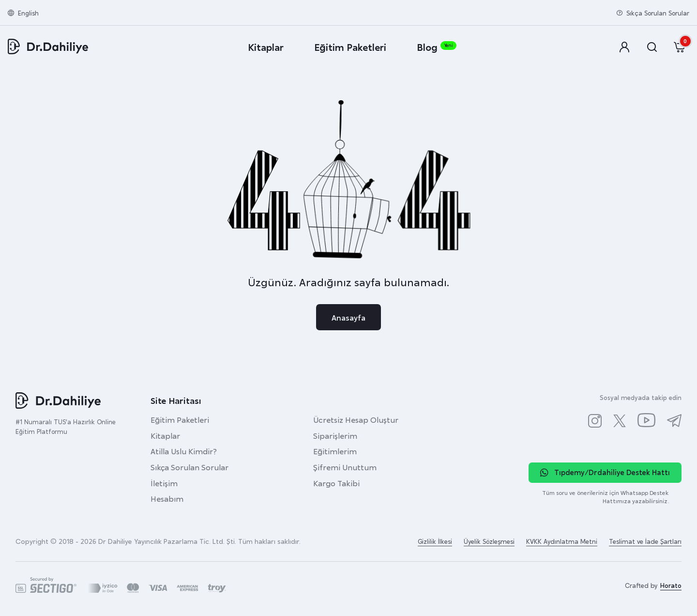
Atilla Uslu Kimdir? (184, 451)
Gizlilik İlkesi (435, 541)
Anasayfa (348, 317)
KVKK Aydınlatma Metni (562, 541)
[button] (625, 47)
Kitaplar (165, 435)
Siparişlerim (335, 435)
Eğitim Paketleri (180, 419)
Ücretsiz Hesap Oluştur (356, 419)
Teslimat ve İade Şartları (645, 541)
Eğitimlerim (335, 451)
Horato (671, 585)
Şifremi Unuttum (345, 467)
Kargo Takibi (336, 483)
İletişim (164, 483)
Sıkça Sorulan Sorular (189, 467)
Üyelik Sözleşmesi (489, 541)
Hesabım (167, 498)
